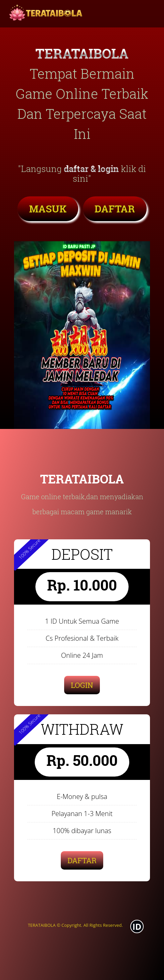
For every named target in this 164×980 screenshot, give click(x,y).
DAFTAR (115, 209)
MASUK (48, 209)
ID (137, 926)
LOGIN (82, 685)
